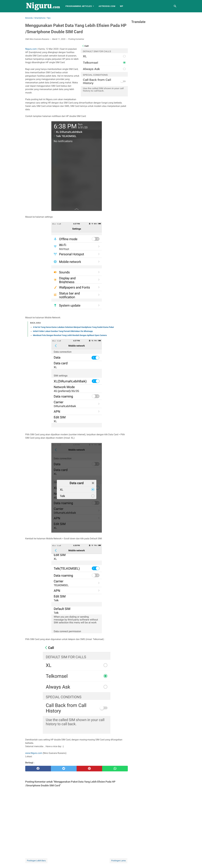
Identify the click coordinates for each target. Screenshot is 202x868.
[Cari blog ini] (175, 6)
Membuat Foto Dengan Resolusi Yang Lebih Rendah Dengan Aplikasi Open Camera (70, 335)
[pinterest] (89, 769)
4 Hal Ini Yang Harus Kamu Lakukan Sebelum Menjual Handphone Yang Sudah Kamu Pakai (73, 327)
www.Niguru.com (34, 753)
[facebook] (38, 769)
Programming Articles (79, 6)
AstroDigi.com (107, 6)
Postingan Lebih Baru (36, 861)
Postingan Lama (118, 861)
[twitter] (64, 769)
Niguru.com (31, 49)
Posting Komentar (76, 39)
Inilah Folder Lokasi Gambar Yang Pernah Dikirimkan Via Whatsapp (63, 331)
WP (122, 6)
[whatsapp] (115, 769)
